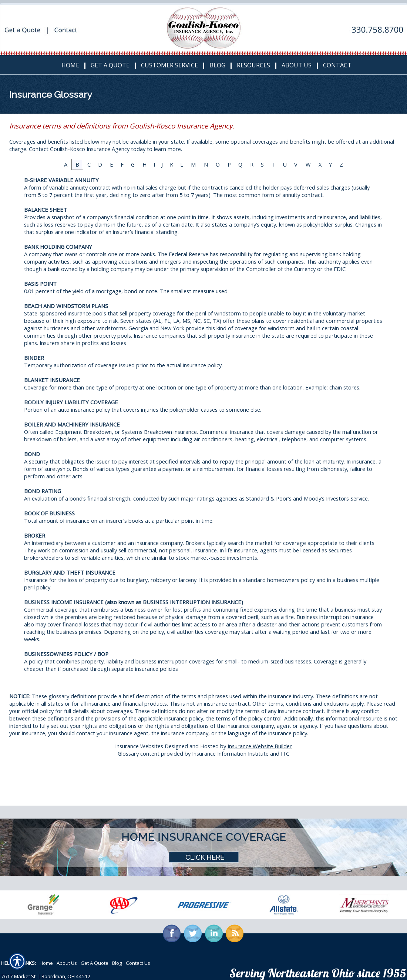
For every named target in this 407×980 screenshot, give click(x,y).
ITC (285, 753)
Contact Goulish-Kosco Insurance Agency (79, 149)
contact (86, 733)
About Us (67, 963)
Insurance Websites (139, 746)
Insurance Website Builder (260, 746)
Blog (117, 963)
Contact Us (138, 963)
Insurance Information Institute (230, 753)
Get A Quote (95, 963)
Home (46, 963)
